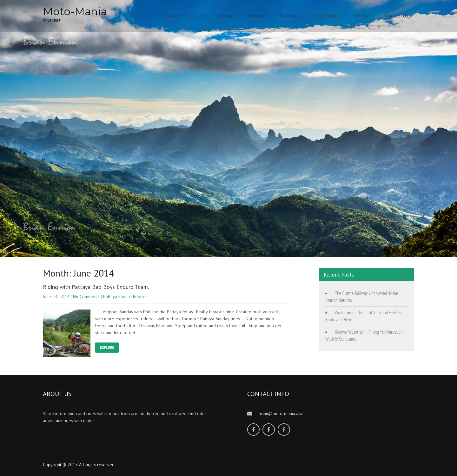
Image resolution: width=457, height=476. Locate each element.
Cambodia (291, 16)
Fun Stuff (362, 16)
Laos (200, 16)
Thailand (173, 16)
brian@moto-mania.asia (281, 414)
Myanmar (258, 16)
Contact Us (397, 16)
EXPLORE (107, 348)
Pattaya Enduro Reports (125, 297)
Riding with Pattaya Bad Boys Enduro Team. (96, 287)
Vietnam (226, 16)
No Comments (86, 297)
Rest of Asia (327, 16)
